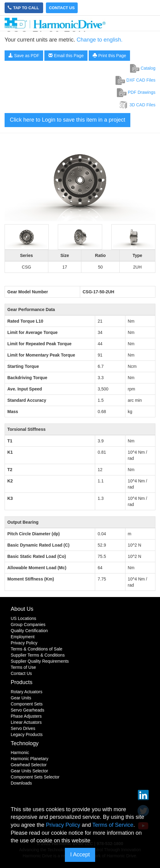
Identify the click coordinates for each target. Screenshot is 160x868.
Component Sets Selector (35, 777)
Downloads (21, 783)
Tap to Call (24, 8)
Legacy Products (27, 734)
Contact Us (62, 8)
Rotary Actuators (27, 692)
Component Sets (27, 704)
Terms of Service (113, 825)
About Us (22, 609)
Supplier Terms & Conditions (38, 655)
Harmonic (20, 753)
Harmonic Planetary (30, 759)
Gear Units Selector (29, 771)
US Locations (23, 618)
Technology (25, 743)
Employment (23, 637)
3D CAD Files (137, 105)
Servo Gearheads (28, 710)
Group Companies (28, 624)
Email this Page (66, 56)
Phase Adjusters (26, 716)
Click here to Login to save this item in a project (67, 120)
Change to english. (99, 40)
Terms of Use (23, 667)
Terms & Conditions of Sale (37, 649)
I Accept (80, 855)
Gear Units (21, 698)
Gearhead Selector (29, 765)
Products (22, 682)
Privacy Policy (24, 643)
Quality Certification (29, 631)
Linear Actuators (26, 722)
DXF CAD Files (135, 80)
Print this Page (109, 56)
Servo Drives (23, 728)
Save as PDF (24, 56)
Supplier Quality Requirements (40, 661)
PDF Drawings (136, 92)
